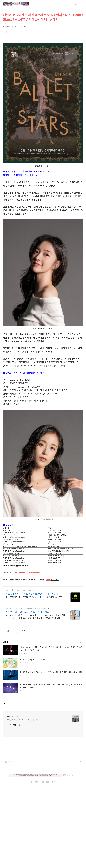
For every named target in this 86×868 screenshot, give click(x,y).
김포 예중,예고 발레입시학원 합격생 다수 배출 (27, 682)
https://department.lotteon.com (19, 660)
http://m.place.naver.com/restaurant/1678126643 (26, 678)
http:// (49, 615)
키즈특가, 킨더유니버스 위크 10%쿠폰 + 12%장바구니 (32, 664)
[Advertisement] (43, 59)
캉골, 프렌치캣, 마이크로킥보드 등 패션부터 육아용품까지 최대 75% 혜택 (35, 669)
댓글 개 (6, 774)
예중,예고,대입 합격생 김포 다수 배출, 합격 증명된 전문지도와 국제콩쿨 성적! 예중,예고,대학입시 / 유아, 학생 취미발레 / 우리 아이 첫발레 (35, 687)
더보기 (80, 712)
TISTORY (43, 840)
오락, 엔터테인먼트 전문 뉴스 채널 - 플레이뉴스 (24, 790)
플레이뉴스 (13, 787)
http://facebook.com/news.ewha (27, 608)
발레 (4, 24)
